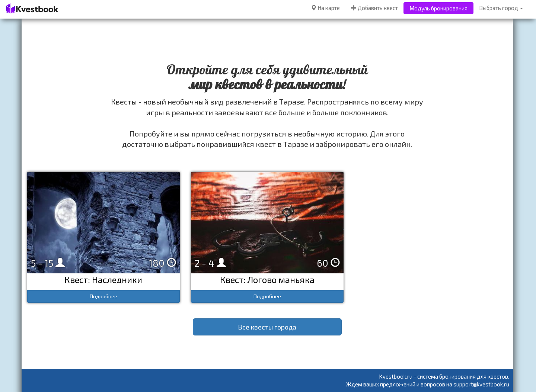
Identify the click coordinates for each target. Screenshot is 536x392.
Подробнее (103, 296)
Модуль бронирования (438, 8)
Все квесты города (267, 327)
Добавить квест (374, 8)
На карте (325, 8)
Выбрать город (501, 8)
